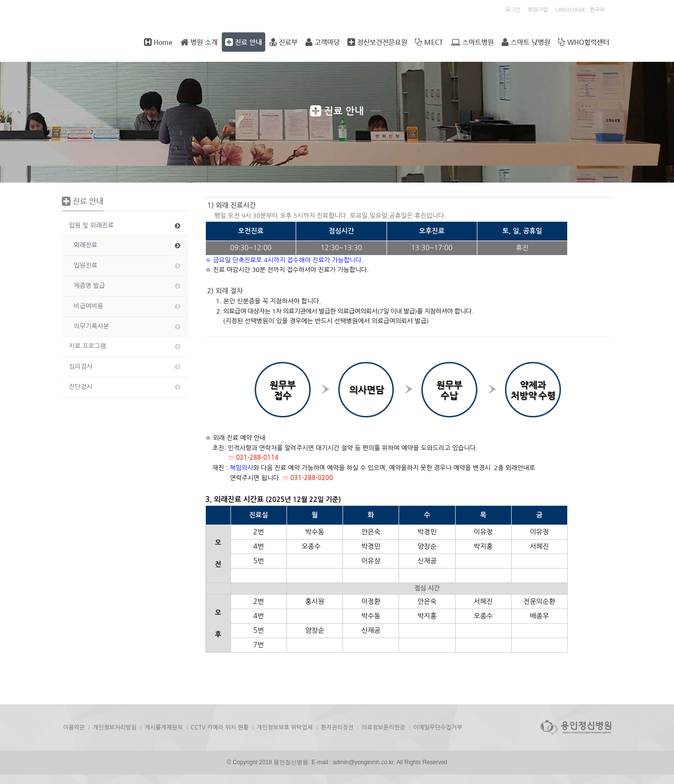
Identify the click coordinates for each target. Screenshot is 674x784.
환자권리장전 (337, 727)
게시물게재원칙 (164, 727)
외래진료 (128, 245)
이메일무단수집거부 (438, 727)
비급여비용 (128, 306)
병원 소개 (199, 42)
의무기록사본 (128, 327)
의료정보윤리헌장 (383, 727)
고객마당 (323, 42)
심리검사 (126, 367)
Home (158, 42)
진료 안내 (244, 42)
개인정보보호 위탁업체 (285, 727)
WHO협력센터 (584, 42)
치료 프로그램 (126, 346)
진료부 (284, 42)
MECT (429, 42)
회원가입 (538, 10)
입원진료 (128, 266)
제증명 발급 (128, 286)
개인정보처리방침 (115, 727)
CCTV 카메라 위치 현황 (220, 727)
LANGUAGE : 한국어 (580, 10)
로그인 (513, 10)
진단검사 (126, 387)
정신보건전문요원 (377, 42)
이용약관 (74, 727)
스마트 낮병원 (526, 42)
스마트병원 (472, 42)
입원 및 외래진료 (126, 226)
